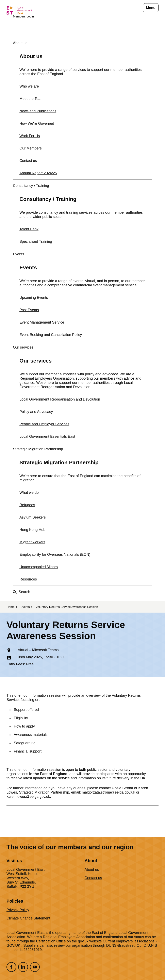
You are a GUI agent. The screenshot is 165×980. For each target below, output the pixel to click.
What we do (29, 493)
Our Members (31, 148)
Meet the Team (31, 99)
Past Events (29, 310)
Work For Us (30, 136)
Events (19, 254)
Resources (28, 579)
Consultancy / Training (31, 186)
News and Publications (38, 111)
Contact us (28, 161)
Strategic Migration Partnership (38, 449)
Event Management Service (42, 322)
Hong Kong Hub (32, 530)
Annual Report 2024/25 (38, 173)
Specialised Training (36, 241)
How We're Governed (37, 123)
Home (11, 607)
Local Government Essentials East (47, 436)
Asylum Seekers (33, 517)
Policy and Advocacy (36, 412)
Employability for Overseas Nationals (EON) (55, 554)
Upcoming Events (34, 298)
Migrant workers (32, 542)
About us (20, 43)
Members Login (23, 16)
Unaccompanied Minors (39, 567)
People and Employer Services (44, 424)
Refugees (27, 505)
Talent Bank (29, 229)
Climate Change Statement (28, 918)
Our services (23, 347)
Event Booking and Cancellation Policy (51, 335)
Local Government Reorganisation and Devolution (60, 399)
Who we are (29, 86)
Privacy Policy (18, 910)
